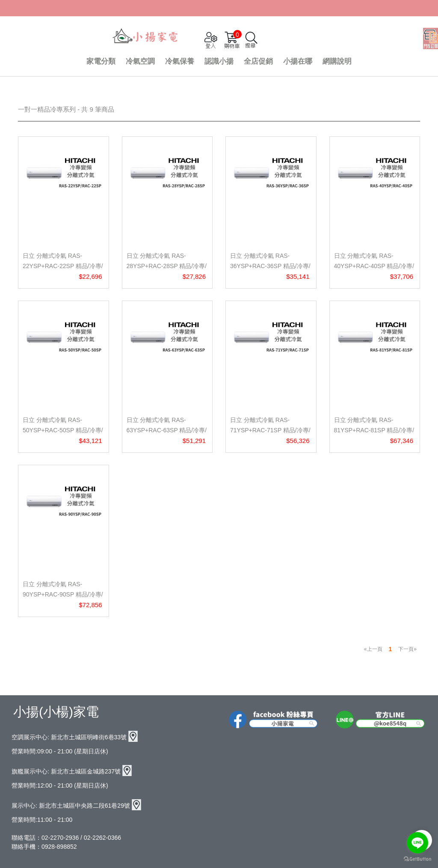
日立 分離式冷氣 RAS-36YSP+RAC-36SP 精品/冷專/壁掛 (270, 266)
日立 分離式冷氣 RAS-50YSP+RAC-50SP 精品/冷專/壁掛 (63, 430)
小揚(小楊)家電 (56, 712)
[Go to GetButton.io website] (417, 859)
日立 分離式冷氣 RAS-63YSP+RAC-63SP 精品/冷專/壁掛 (167, 430)
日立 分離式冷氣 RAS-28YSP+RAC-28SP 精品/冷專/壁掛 (167, 266)
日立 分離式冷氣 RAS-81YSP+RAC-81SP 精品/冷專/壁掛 (374, 430)
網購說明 (337, 61)
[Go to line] (417, 843)
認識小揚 (219, 61)
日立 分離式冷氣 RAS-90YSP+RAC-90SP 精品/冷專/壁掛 (63, 594)
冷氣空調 (140, 61)
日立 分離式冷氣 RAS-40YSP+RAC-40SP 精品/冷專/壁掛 (374, 266)
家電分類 (101, 61)
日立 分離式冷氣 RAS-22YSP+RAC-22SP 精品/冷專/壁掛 (63, 266)
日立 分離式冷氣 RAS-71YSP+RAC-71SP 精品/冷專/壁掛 (270, 430)
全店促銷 (258, 61)
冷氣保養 (180, 61)
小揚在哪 (298, 61)
